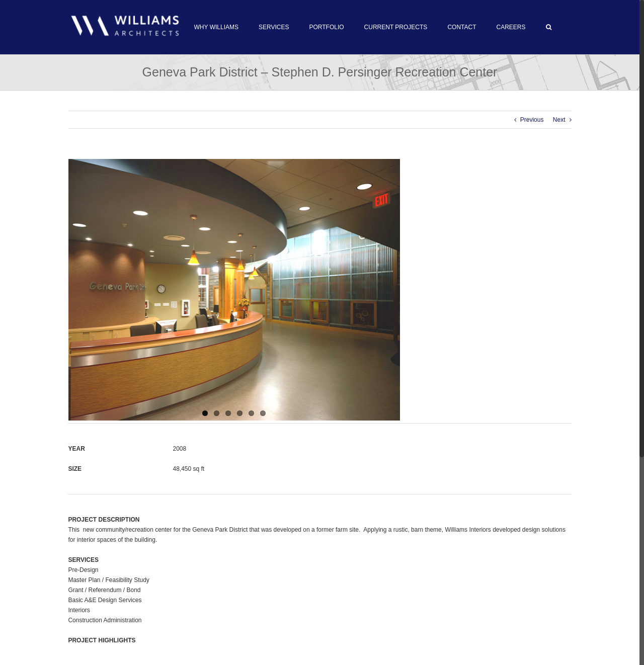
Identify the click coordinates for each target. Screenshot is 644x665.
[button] (549, 27)
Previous (532, 120)
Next (559, 120)
